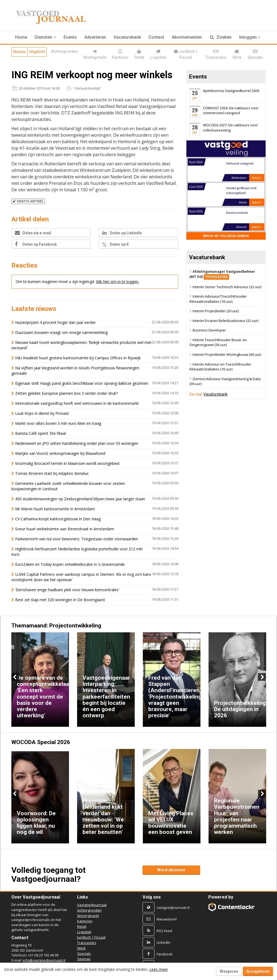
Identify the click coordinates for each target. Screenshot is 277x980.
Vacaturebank (127, 37)
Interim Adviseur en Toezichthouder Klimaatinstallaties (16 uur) (220, 367)
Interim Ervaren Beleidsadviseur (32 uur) (225, 321)
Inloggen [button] (250, 37)
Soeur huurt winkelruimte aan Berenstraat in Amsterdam (65, 529)
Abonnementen (187, 37)
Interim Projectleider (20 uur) (216, 311)
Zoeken (221, 37)
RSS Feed (164, 931)
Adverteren (95, 37)
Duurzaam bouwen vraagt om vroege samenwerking (61, 332)
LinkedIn (164, 942)
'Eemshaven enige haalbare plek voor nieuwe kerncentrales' (67, 590)
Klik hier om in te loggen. (118, 282)
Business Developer (209, 330)
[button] (45, 37)
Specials (84, 953)
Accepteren (258, 971)
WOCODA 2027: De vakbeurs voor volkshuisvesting (230, 128)
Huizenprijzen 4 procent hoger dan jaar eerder (55, 322)
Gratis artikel (28, 201)
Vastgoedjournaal (92, 905)
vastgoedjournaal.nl (173, 907)
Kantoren (85, 921)
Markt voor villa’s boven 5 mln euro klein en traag (58, 423)
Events (70, 37)
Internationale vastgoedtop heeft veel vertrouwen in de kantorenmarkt (77, 403)
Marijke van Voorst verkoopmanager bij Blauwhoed (60, 453)
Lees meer (159, 969)
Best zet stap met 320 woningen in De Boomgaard (60, 600)
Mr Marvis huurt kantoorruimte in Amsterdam (55, 509)
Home (21, 37)
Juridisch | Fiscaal (91, 937)
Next (262, 677)
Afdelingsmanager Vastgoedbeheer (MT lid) (222, 274)
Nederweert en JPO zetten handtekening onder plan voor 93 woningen (77, 443)
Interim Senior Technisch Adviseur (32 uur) (227, 287)
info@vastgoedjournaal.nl (44, 960)
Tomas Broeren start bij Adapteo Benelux (52, 473)
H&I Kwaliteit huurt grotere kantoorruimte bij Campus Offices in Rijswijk (78, 358)
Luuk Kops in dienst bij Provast (42, 413)
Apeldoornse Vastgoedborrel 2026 (231, 91)
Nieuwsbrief (167, 919)
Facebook (165, 954)
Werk (81, 948)
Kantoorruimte (237, 213)
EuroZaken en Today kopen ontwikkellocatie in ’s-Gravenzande (70, 564)
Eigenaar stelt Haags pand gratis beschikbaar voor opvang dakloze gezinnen (82, 383)
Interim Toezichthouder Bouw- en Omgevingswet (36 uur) (218, 342)
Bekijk (257, 178)
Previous (15, 677)
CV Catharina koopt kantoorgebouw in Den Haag (58, 519)
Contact (156, 37)
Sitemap (84, 959)
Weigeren (229, 971)
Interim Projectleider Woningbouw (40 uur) (227, 354)
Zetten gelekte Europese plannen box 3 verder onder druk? (66, 393)
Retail (82, 926)
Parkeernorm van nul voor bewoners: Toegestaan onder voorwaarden (77, 539)
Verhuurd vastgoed (240, 164)
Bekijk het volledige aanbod (226, 236)
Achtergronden (89, 910)
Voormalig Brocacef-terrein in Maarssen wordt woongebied (67, 463)
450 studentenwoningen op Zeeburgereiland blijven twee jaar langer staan (80, 499)
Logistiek (84, 932)
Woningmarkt (88, 916)
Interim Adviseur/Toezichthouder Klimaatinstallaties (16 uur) (218, 299)
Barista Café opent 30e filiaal (40, 433)
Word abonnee (171, 870)
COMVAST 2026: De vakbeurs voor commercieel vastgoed (231, 111)
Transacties (87, 943)
